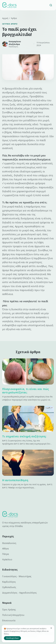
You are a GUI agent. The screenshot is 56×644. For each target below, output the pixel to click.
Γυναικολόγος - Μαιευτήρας (17, 576)
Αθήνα (5, 549)
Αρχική (5, 18)
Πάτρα (5, 554)
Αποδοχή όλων (12, 638)
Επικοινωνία (9, 620)
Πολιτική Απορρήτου (13, 615)
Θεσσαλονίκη (9, 543)
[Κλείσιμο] (51, 628)
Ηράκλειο (7, 559)
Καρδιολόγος (9, 582)
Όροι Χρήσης (9, 610)
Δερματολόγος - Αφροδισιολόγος (19, 593)
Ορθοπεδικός (9, 587)
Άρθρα (14, 18)
